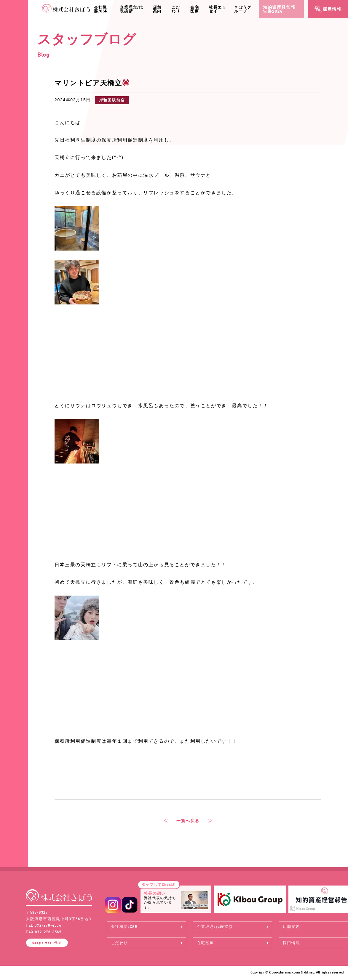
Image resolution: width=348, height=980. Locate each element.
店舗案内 (157, 9)
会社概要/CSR (101, 9)
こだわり (176, 9)
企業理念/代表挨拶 (131, 9)
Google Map (47, 943)
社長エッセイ (218, 9)
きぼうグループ (243, 9)
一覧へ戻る (188, 821)
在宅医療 (195, 9)
